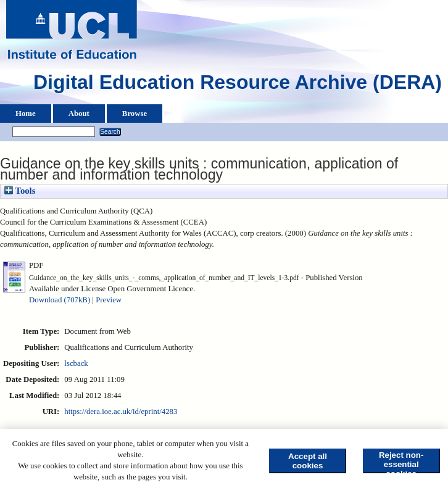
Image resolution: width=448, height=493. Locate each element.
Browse (135, 114)
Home (26, 114)
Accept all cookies (308, 461)
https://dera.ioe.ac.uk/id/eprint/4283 (121, 412)
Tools (20, 191)
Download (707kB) (60, 300)
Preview (109, 300)
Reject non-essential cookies (401, 462)
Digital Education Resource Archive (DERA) (238, 85)
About (79, 114)
